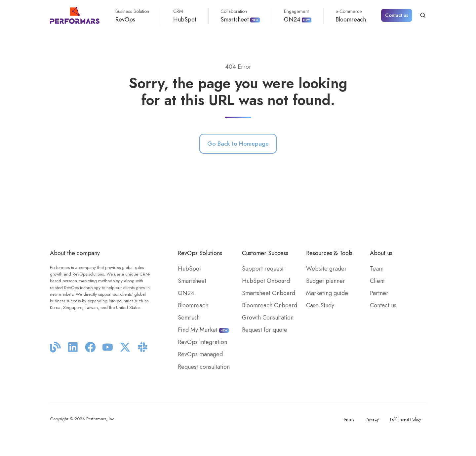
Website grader (326, 269)
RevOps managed (200, 354)
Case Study (320, 305)
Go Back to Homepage (238, 144)
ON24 (298, 16)
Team (377, 269)
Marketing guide (327, 293)
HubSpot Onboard (266, 281)
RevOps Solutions (200, 253)
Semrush (189, 318)
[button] (423, 15)
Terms (348, 419)
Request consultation (204, 367)
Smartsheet (240, 16)
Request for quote (265, 330)
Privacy (372, 419)
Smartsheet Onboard (269, 293)
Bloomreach (351, 16)
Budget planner (326, 281)
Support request (263, 269)
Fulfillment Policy (406, 419)
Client (377, 281)
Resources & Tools (329, 253)
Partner (379, 293)
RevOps (132, 16)
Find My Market (203, 330)
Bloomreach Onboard (270, 305)
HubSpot (185, 16)
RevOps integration (202, 342)
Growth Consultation (268, 318)
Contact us (397, 15)
